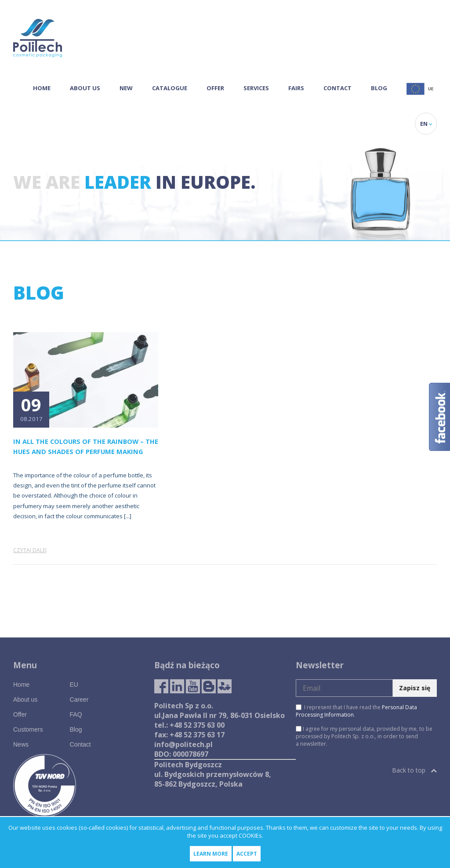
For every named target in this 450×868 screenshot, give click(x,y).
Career (79, 700)
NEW (126, 88)
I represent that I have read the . (356, 711)
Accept (247, 854)
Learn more (211, 854)
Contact (337, 88)
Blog (379, 88)
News (21, 744)
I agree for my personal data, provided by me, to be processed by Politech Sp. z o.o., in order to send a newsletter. (364, 736)
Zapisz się (415, 688)
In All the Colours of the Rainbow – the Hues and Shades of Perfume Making (86, 446)
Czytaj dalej (30, 550)
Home (42, 88)
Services (256, 88)
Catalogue (170, 88)
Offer (215, 88)
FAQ (76, 714)
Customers (28, 729)
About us (85, 88)
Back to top (414, 770)
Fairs (296, 88)
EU (74, 685)
